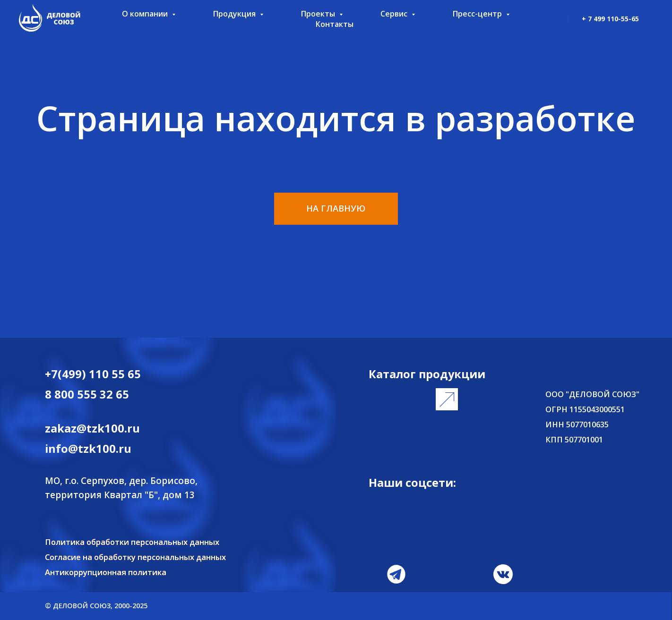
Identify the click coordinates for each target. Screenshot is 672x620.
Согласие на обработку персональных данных (135, 557)
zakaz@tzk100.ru (92, 428)
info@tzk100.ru (88, 449)
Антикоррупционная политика (106, 572)
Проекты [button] (319, 14)
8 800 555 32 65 (87, 394)
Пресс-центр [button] (478, 14)
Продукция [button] (235, 14)
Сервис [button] (395, 14)
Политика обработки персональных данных (132, 542)
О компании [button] (146, 14)
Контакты (335, 24)
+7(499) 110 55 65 (93, 374)
